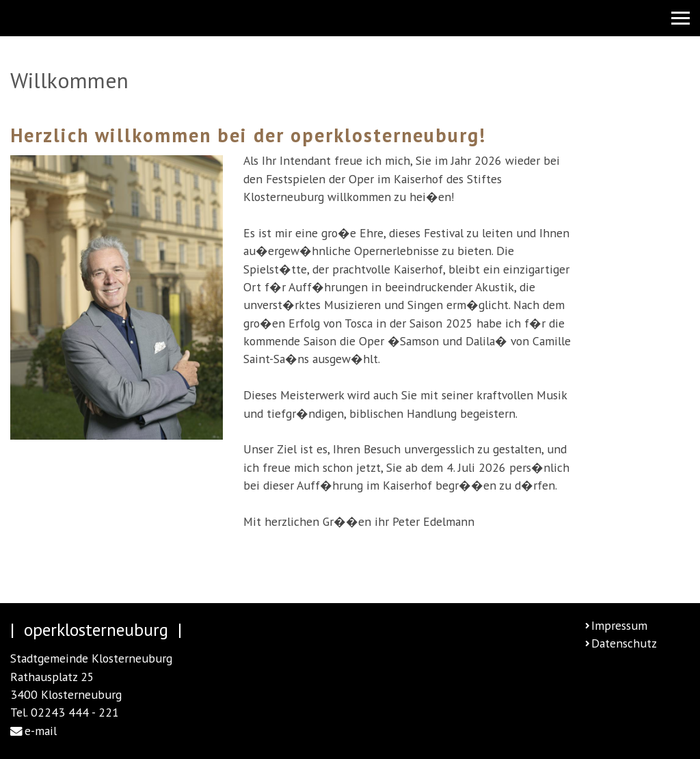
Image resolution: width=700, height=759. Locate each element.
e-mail (41, 731)
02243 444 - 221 (75, 712)
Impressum (619, 625)
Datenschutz (624, 643)
